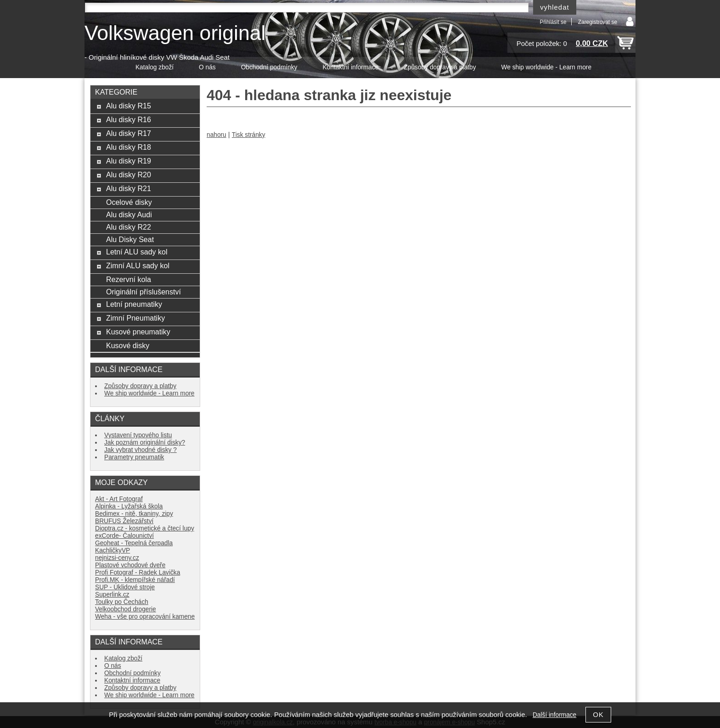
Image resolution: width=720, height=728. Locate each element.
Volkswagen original (175, 33)
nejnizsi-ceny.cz (117, 558)
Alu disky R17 (129, 133)
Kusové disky (128, 345)
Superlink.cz (112, 595)
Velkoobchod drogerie (126, 609)
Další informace (554, 715)
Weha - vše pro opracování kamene (145, 617)
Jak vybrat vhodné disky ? (141, 450)
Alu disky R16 (129, 119)
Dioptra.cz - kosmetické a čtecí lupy (145, 528)
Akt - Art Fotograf (119, 499)
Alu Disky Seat (130, 239)
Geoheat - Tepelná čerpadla (134, 543)
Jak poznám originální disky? (145, 443)
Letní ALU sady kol (137, 252)
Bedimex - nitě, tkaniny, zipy (134, 514)
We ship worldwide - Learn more (546, 67)
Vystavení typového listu (138, 435)
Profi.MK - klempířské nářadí (135, 580)
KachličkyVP (112, 550)
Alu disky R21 (129, 188)
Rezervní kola (129, 279)
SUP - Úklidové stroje (125, 587)
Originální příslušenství (143, 292)
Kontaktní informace (350, 67)
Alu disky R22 (129, 227)
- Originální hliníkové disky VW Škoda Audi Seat (157, 57)
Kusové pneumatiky (138, 332)
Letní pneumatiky (134, 304)
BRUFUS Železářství (124, 521)
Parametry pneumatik (134, 457)
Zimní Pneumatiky (135, 318)
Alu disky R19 (129, 161)
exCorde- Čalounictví (124, 536)
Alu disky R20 (129, 175)
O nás (207, 67)
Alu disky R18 (129, 147)
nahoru (217, 135)
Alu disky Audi (129, 214)
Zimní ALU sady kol (138, 265)
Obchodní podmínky (269, 67)
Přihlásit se (553, 22)
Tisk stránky (249, 135)
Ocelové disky (129, 202)
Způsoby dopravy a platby (440, 67)
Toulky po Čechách (122, 602)
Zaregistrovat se (598, 22)
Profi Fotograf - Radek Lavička (138, 573)
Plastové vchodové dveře (130, 565)
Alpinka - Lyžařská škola (129, 506)
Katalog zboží (155, 67)
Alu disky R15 (129, 106)
